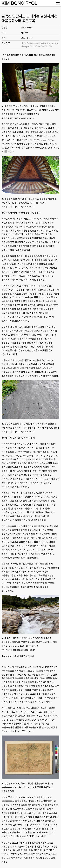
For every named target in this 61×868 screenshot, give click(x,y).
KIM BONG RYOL (19, 3)
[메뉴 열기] (58, 3)
